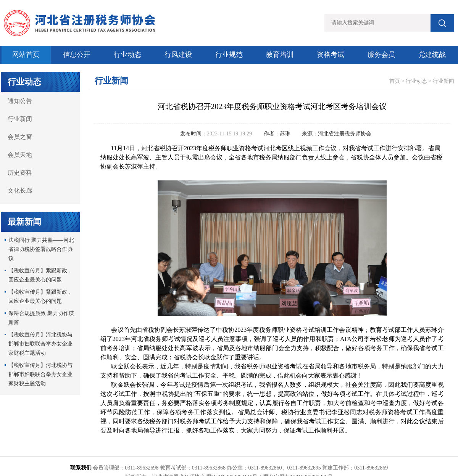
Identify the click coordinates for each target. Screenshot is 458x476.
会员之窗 (20, 137)
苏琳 (285, 134)
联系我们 (81, 468)
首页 (395, 81)
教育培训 (280, 55)
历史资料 (20, 173)
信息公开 (77, 55)
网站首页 (26, 55)
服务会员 (381, 55)
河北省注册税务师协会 (345, 134)
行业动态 (127, 55)
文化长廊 (20, 191)
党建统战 (432, 55)
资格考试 (331, 55)
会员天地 (20, 155)
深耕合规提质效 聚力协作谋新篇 (41, 318)
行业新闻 (20, 119)
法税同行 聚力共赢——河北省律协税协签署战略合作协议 (41, 249)
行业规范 (229, 55)
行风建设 (178, 55)
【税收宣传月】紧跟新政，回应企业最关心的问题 (40, 275)
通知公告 (20, 101)
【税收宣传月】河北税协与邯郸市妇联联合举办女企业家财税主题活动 (40, 344)
